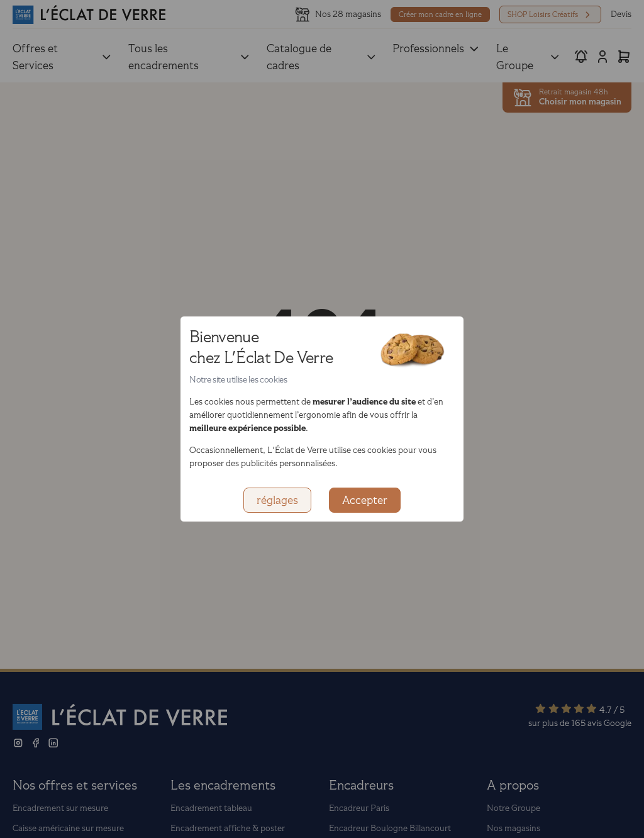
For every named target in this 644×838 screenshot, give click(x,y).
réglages (277, 500)
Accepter (365, 500)
